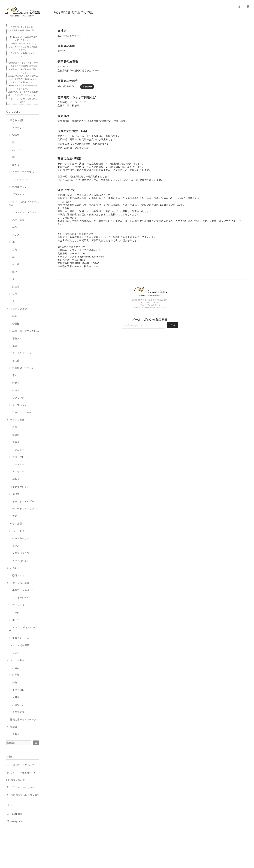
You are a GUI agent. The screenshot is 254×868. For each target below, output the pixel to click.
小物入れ (17, 338)
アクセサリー (20, 605)
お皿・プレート (21, 457)
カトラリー (18, 472)
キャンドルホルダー (23, 501)
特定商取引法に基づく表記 (25, 795)
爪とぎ (16, 546)
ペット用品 (16, 524)
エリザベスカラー (22, 553)
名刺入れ (17, 734)
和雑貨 (14, 727)
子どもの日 (18, 690)
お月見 (16, 697)
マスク (16, 653)
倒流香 (16, 494)
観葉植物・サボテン (23, 368)
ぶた (15, 249)
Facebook (16, 814)
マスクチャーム (21, 638)
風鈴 (15, 346)
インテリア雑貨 (19, 309)
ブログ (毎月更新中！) (23, 773)
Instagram (16, 821)
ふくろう (17, 150)
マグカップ (18, 450)
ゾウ (15, 294)
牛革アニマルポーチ (23, 590)
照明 (15, 316)
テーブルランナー (22, 405)
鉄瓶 (15, 427)
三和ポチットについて (23, 765)
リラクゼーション (20, 487)
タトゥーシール (21, 598)
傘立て (16, 375)
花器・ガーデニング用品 (26, 331)
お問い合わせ (18, 780)
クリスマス (18, 712)
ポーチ (16, 620)
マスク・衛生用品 (20, 645)
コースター (18, 464)
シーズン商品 (17, 660)
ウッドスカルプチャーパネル (24, 203)
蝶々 (15, 272)
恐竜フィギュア (21, 575)
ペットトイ (18, 531)
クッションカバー (22, 412)
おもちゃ (15, 568)
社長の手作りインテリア (23, 720)
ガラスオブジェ (21, 194)
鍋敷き (16, 479)
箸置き (16, 442)
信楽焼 (16, 435)
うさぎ (16, 235)
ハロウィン (18, 705)
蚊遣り (16, 390)
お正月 (16, 668)
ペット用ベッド (21, 561)
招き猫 (16, 135)
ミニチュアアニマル (23, 172)
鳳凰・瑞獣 (18, 220)
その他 (16, 264)
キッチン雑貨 (17, 420)
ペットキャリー (21, 538)
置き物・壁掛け (19, 120)
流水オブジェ (20, 187)
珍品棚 (16, 324)
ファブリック (17, 398)
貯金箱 (16, 287)
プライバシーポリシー (23, 787)
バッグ (16, 613)
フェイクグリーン (22, 353)
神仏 (15, 227)
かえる (16, 165)
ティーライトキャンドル (26, 509)
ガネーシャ (18, 128)
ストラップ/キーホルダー (23, 629)
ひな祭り (17, 675)
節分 (15, 682)
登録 (173, 325)
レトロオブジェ (21, 180)
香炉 (15, 516)
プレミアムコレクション (26, 212)
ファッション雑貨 (20, 583)
